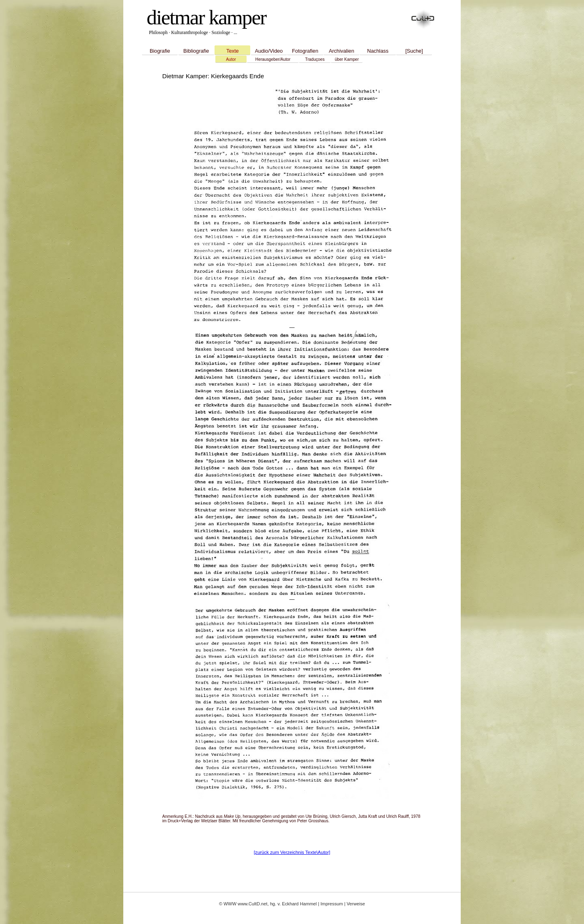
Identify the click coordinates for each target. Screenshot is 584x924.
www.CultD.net (252, 904)
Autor (231, 59)
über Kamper (347, 59)
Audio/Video (269, 51)
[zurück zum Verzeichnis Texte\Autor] (292, 852)
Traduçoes (315, 59)
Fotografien (305, 51)
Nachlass (378, 51)
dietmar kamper (207, 17)
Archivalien (342, 51)
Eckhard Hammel (299, 904)
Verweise (356, 904)
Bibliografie (196, 51)
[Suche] (414, 51)
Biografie (160, 51)
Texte (233, 51)
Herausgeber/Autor (273, 59)
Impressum (332, 904)
